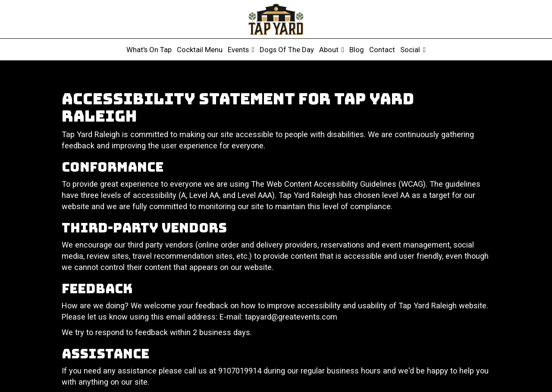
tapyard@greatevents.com (291, 317)
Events (241, 50)
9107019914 (240, 371)
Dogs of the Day (287, 50)
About (332, 50)
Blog (357, 50)
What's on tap (149, 50)
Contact (382, 50)
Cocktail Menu (200, 50)
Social (413, 50)
